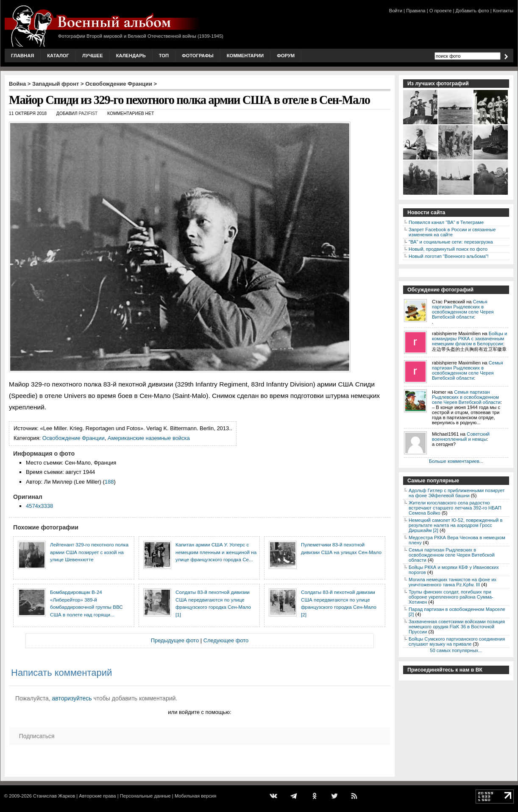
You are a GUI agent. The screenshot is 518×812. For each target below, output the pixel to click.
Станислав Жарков (54, 796)
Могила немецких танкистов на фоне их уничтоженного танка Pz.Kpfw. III (453, 582)
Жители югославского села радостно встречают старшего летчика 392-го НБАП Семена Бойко (455, 508)
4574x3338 (39, 506)
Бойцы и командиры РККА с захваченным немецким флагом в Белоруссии (469, 339)
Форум (286, 56)
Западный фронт (56, 84)
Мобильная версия (195, 796)
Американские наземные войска (149, 438)
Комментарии (245, 56)
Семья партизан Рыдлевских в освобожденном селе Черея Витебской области (463, 309)
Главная (22, 56)
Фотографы (198, 56)
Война (17, 84)
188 (109, 482)
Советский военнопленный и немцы (461, 437)
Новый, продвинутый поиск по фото (448, 249)
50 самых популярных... (456, 650)
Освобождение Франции (119, 84)
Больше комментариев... (456, 461)
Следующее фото (226, 640)
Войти (396, 11)
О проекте (441, 11)
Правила (416, 11)
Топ (164, 56)
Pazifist (88, 113)
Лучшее (93, 56)
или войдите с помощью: (199, 712)
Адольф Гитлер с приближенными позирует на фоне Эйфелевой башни (457, 493)
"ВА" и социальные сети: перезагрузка (451, 242)
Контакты (503, 11)
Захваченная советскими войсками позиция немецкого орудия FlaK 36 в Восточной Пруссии (457, 627)
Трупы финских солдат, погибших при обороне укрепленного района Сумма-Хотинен (451, 597)
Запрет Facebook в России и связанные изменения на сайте (452, 232)
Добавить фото (472, 11)
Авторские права (97, 796)
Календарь (131, 56)
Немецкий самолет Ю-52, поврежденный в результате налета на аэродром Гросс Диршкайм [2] (455, 525)
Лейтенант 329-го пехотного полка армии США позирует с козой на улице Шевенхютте (89, 552)
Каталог (58, 56)
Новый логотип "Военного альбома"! (449, 256)
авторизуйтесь (72, 698)
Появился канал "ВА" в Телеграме (446, 222)
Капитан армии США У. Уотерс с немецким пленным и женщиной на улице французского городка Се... (216, 552)
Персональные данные (145, 796)
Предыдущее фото (175, 640)
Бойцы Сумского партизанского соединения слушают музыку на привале (457, 641)
